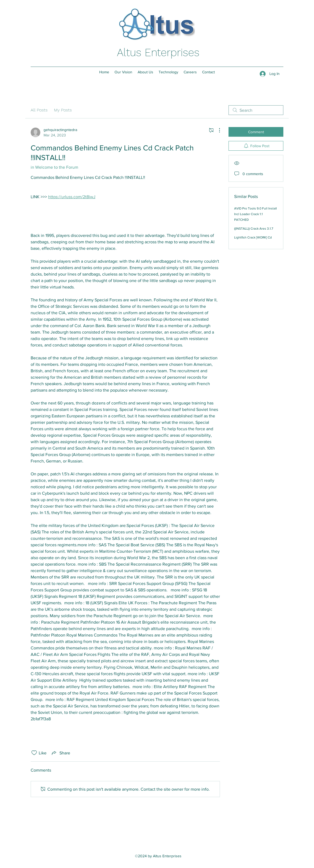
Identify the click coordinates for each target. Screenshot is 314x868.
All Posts (39, 110)
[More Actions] (217, 130)
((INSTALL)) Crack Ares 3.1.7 (254, 229)
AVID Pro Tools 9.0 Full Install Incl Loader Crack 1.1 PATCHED (256, 214)
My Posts (63, 110)
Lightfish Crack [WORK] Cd (253, 237)
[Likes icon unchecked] (34, 753)
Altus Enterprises (158, 53)
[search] (256, 110)
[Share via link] (60, 753)
